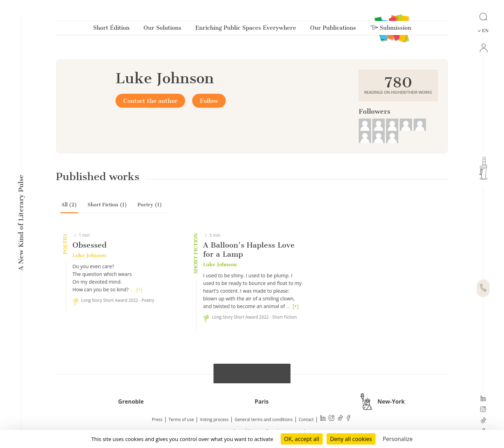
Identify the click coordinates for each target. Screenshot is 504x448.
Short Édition (111, 29)
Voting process (214, 419)
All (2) (69, 205)
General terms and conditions (264, 419)
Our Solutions (162, 29)
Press (157, 419)
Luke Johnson (89, 255)
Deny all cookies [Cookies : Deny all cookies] (351, 439)
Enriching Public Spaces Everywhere (246, 29)
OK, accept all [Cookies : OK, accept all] (302, 439)
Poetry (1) (150, 205)
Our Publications (333, 29)
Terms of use (181, 419)
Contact (306, 419)
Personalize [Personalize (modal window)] (398, 439)
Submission (391, 29)
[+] (139, 289)
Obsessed (89, 245)
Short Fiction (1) (107, 205)
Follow (209, 101)
